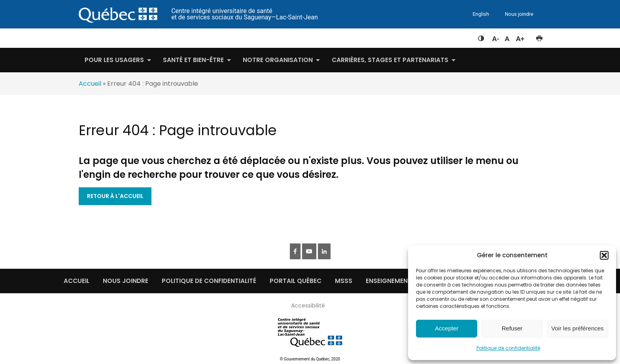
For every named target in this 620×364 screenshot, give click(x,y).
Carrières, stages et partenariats (390, 60)
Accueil (90, 84)
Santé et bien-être (193, 60)
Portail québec (296, 281)
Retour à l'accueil (115, 196)
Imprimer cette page (539, 37)
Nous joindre (519, 14)
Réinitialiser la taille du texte (507, 37)
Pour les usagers (114, 60)
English (481, 14)
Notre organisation (278, 60)
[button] (604, 255)
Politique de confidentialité (508, 348)
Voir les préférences (577, 328)
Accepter (447, 328)
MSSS (344, 281)
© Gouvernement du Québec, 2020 (310, 359)
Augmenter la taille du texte (520, 37)
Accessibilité (308, 306)
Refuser (512, 328)
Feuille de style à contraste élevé (481, 37)
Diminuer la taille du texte (495, 38)
